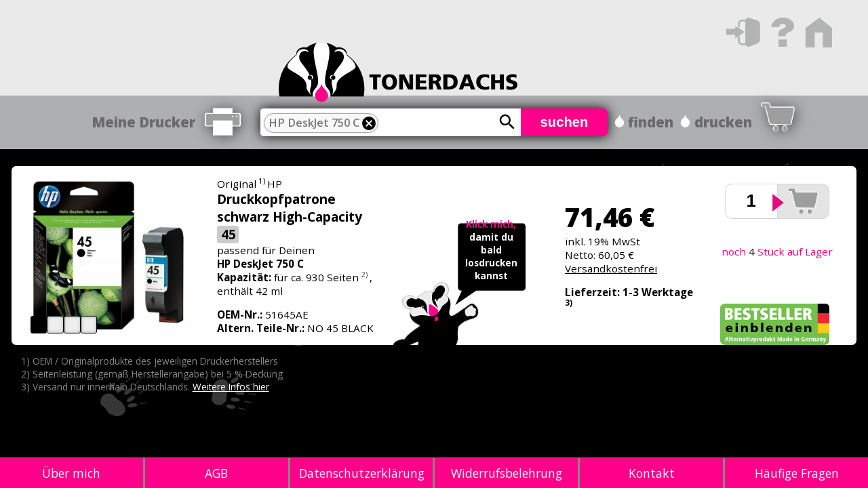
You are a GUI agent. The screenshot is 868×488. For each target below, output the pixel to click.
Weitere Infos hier (231, 387)
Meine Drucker (143, 122)
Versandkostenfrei (611, 268)
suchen (565, 122)
